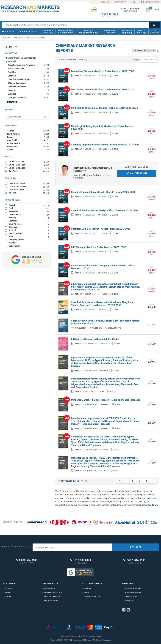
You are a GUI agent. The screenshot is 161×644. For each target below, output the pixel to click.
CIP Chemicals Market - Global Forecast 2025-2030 (99, 247)
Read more (153, 505)
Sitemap (64, 636)
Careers (8, 593)
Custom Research (53, 597)
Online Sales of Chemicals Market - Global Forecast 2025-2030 (105, 108)
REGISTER (136, 547)
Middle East (27, 146)
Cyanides (12, 94)
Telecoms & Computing (126, 32)
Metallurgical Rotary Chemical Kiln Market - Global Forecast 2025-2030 (103, 128)
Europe (27, 137)
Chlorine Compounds (17, 83)
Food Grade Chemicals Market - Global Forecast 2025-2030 (103, 90)
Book (29, 208)
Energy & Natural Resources (89, 32)
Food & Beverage (141, 32)
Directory (29, 227)
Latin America (27, 143)
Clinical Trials (29, 214)
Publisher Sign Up (133, 588)
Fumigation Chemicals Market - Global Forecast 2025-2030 (103, 71)
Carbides (12, 72)
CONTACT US (120, 2)
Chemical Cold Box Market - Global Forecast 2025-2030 (101, 229)
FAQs (87, 593)
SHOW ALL (12, 102)
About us (8, 588)
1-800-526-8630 (109, 14)
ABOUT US (105, 2)
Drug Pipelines (29, 224)
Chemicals (11, 61)
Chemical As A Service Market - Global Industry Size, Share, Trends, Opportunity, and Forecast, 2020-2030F (103, 304)
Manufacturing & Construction (66, 32)
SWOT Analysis (29, 233)
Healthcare (8, 32)
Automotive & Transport (110, 32)
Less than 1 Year (29, 190)
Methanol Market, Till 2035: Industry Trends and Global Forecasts (105, 400)
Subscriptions (51, 601)
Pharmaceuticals (28, 32)
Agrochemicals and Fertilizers (21, 65)
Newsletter (29, 211)
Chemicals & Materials (47, 32)
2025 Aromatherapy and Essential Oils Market (95, 339)
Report (29, 205)
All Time (29, 193)
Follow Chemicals (144, 51)
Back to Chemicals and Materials (21, 58)
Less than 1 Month (29, 183)
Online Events (131, 597)
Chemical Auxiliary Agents (20, 79)
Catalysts (12, 76)
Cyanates (12, 90)
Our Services (155, 32)
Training (29, 218)
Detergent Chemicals (17, 97)
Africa (27, 150)
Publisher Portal (133, 593)
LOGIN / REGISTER (150, 2)
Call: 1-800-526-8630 (137, 167)
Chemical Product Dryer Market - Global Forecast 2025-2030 (103, 192)
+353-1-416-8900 (131, 9)
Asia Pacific (27, 140)
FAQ (133, 2)
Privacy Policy (76, 636)
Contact (88, 588)
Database (29, 221)
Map (29, 236)
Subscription (29, 246)
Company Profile (29, 240)
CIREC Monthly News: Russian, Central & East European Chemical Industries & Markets (106, 322)
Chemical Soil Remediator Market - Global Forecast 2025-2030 (104, 210)
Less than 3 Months (29, 187)
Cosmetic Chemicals (17, 87)
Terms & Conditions (92, 636)
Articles (129, 601)
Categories (49, 588)
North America (27, 134)
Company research (53, 593)
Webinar (29, 243)
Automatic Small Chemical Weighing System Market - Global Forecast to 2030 (103, 267)
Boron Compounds (16, 69)
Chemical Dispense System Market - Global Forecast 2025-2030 (105, 145)
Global (29, 131)
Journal (29, 230)
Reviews (8, 597)
